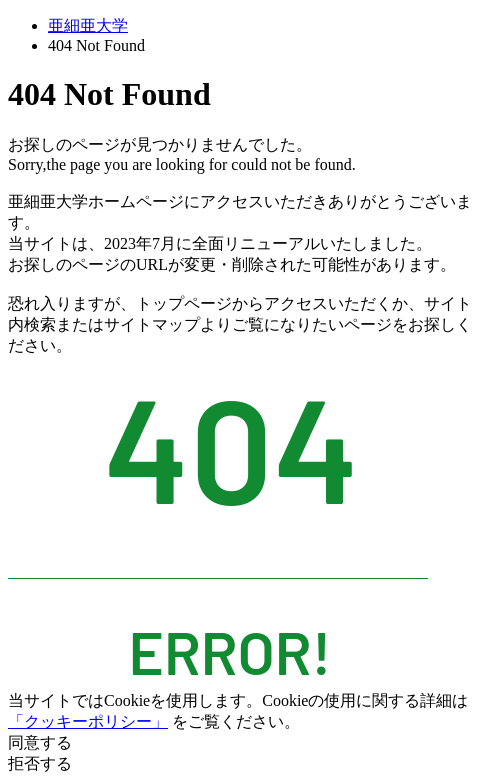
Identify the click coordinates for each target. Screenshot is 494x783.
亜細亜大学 (88, 25)
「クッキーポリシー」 (88, 721)
